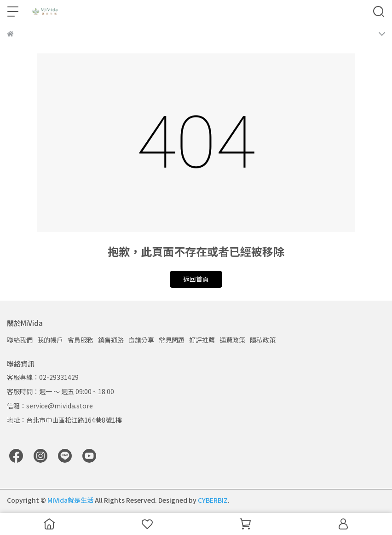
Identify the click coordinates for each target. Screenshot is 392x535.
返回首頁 (196, 279)
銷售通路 (111, 340)
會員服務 (81, 340)
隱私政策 (263, 340)
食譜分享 (141, 340)
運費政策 (232, 340)
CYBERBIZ (213, 500)
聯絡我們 (20, 340)
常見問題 (172, 340)
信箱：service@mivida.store (50, 406)
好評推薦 (202, 340)
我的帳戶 (50, 340)
